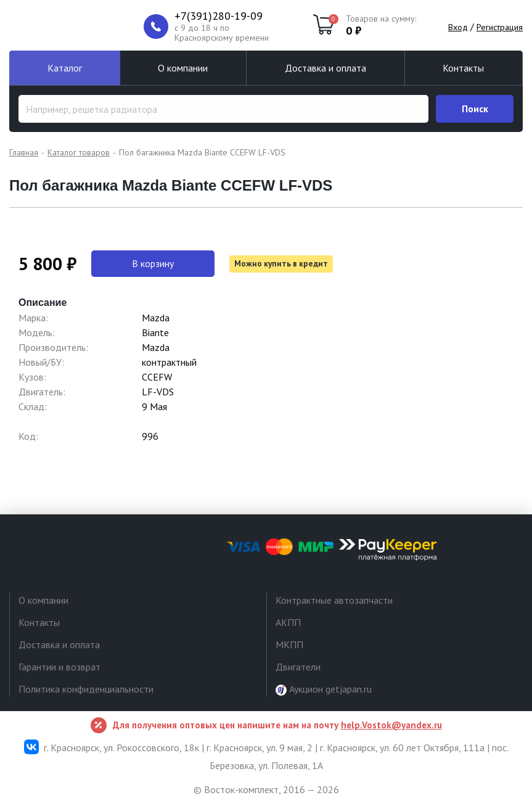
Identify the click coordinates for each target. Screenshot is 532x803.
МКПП (289, 644)
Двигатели (298, 667)
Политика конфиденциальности (86, 689)
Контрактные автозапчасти (334, 600)
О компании (183, 68)
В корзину (153, 263)
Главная (24, 152)
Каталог (65, 68)
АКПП (288, 622)
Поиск (475, 109)
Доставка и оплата (325, 68)
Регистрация (500, 27)
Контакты (463, 68)
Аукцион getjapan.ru (324, 689)
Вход (458, 27)
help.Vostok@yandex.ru (391, 725)
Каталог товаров (79, 152)
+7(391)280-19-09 (219, 16)
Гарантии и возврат (59, 667)
